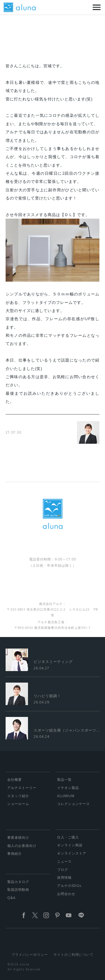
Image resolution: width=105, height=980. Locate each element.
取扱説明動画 (18, 890)
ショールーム (18, 804)
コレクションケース (73, 804)
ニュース (64, 861)
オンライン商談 (70, 845)
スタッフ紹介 (18, 796)
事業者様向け (18, 837)
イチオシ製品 (68, 788)
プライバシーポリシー (30, 955)
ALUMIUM (66, 796)
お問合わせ (66, 894)
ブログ (63, 870)
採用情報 (64, 877)
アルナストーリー (22, 788)
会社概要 (15, 780)
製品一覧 (64, 780)
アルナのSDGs (69, 886)
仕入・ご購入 (68, 837)
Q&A (11, 898)
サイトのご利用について (73, 955)
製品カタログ (18, 882)
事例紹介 (15, 854)
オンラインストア (72, 853)
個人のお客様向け (22, 846)
